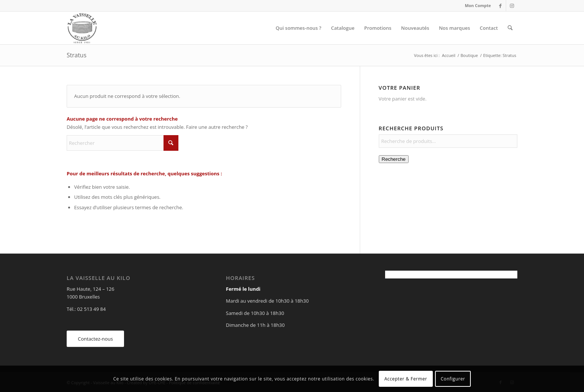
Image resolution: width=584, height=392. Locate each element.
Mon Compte (478, 5)
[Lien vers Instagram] (512, 6)
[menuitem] (476, 6)
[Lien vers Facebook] (500, 6)
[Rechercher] (510, 28)
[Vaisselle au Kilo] (82, 28)
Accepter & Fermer (406, 379)
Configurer (453, 379)
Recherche (394, 159)
